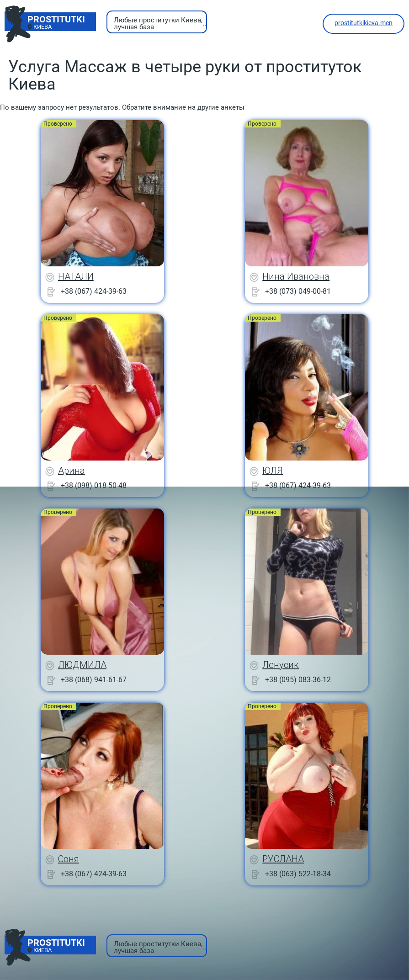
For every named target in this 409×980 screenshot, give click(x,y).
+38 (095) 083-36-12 (298, 680)
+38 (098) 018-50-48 (94, 485)
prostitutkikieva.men (364, 23)
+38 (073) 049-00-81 (298, 291)
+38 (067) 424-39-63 (94, 291)
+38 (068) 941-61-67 (94, 680)
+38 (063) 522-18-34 (298, 874)
